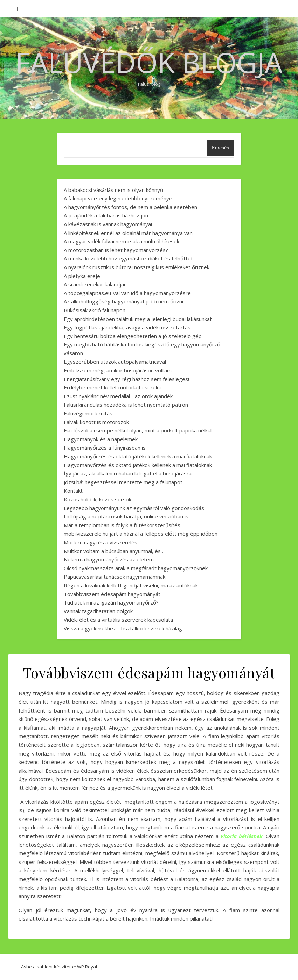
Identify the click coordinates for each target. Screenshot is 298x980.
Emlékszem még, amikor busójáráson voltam (118, 370)
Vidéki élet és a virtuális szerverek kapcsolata (118, 620)
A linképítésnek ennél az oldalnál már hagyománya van (128, 233)
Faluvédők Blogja (149, 62)
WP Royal (87, 967)
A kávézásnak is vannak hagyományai (108, 224)
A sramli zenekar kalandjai (94, 284)
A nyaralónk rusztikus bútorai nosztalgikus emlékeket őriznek (137, 267)
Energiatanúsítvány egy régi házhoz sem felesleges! (126, 379)
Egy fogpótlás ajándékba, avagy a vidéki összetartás (127, 327)
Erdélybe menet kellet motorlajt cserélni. (113, 387)
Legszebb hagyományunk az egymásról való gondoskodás (134, 508)
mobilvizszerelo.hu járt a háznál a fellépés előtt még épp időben (141, 534)
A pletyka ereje (82, 276)
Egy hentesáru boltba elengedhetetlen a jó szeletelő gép (133, 336)
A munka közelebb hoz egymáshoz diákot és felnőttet (128, 258)
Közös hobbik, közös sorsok (98, 499)
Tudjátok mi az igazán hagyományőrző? (111, 602)
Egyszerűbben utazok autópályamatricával (115, 362)
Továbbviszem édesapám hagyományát (112, 594)
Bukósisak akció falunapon (95, 310)
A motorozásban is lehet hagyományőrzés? (116, 250)
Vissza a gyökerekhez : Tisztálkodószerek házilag (123, 628)
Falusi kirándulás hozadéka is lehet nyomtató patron (126, 405)
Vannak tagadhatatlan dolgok (98, 611)
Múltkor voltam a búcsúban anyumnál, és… (114, 551)
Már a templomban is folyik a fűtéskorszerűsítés (122, 525)
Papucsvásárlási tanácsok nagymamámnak (115, 577)
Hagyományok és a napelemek (101, 439)
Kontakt (73, 491)
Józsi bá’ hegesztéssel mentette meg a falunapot (123, 482)
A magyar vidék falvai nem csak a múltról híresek (122, 241)
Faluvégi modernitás (88, 413)
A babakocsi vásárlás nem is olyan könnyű (113, 190)
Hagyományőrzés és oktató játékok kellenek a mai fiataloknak (138, 456)
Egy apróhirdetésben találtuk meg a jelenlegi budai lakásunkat (138, 319)
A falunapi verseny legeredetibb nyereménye (118, 198)
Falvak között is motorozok (96, 422)
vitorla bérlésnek (242, 836)
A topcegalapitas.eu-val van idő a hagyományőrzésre (127, 293)
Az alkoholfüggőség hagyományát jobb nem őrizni (123, 301)
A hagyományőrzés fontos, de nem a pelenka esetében (130, 207)
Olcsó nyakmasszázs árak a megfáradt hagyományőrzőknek (136, 568)
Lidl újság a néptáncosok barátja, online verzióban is (126, 516)
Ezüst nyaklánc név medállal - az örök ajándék (118, 396)
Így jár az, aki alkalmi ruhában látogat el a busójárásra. (128, 473)
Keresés (220, 148)
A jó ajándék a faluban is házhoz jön (106, 215)
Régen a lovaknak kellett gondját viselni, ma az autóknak (131, 585)
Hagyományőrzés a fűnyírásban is (105, 448)
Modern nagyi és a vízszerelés (101, 542)
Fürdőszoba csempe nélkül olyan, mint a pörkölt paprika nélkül (138, 430)
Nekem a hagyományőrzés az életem (109, 559)
